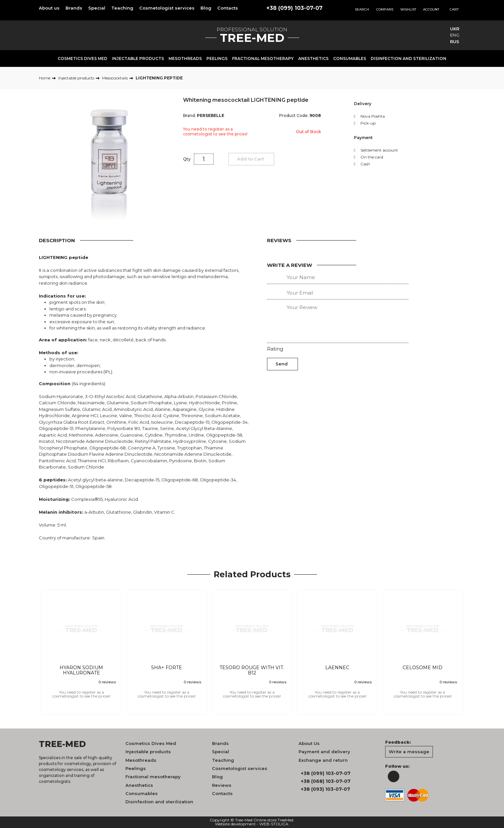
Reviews (222, 785)
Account (431, 9)
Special (97, 8)
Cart (454, 9)
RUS (455, 42)
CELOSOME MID (423, 668)
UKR (455, 29)
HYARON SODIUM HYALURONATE (81, 671)
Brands (74, 8)
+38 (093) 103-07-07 (326, 789)
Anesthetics (313, 58)
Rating (275, 349)
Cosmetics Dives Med (82, 58)
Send (282, 364)
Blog (206, 8)
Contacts (228, 8)
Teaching (122, 8)
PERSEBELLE (211, 115)
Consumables (350, 58)
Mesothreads (185, 58)
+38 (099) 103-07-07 (294, 8)
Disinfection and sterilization (409, 58)
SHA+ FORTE (167, 668)
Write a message (409, 752)
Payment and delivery (324, 752)
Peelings (217, 58)
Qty (187, 159)
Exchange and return (323, 760)
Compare (385, 9)
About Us (309, 743)
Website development (235, 824)
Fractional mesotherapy (263, 58)
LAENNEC (337, 668)
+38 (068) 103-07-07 (326, 781)
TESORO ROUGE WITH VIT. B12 (252, 671)
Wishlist (408, 9)
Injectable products (138, 58)
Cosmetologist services (167, 8)
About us (49, 8)
